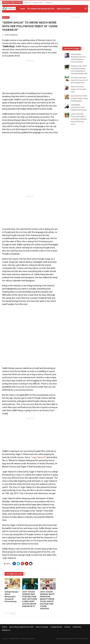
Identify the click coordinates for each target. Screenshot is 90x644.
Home (22, 9)
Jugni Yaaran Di (39, 457)
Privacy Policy (38, 3)
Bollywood (6, 630)
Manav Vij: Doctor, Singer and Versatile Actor (78, 89)
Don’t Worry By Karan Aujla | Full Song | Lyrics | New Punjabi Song (79, 80)
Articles (6, 17)
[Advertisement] (30, 77)
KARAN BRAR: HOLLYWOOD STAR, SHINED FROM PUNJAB (79, 107)
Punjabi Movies (56, 627)
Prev (7, 613)
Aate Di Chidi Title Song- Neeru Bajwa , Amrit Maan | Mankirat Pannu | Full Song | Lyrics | (79, 119)
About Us (28, 3)
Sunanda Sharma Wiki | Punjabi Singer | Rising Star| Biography (79, 98)
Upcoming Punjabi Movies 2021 (41, 9)
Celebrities (77, 627)
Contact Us (49, 3)
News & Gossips (64, 9)
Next (13, 613)
